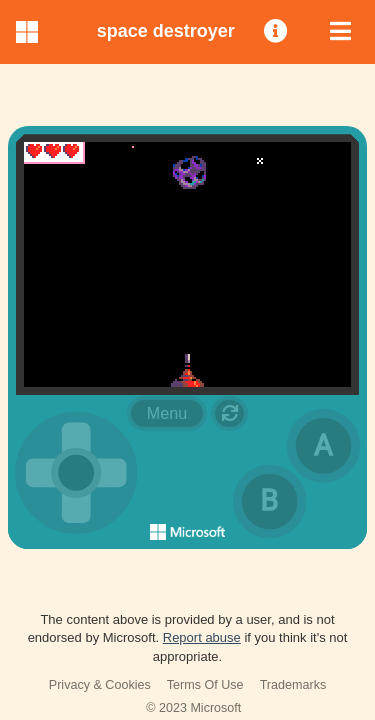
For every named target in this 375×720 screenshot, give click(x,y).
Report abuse (202, 637)
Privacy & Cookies (100, 685)
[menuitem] (277, 32)
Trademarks (293, 685)
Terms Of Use (205, 685)
